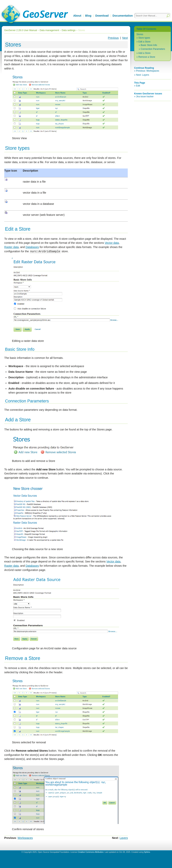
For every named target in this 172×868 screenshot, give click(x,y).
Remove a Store (147, 57)
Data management (49, 30)
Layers (124, 838)
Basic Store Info (149, 45)
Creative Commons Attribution (91, 852)
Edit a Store (144, 42)
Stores (140, 34)
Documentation (123, 16)
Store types (144, 38)
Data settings (69, 30)
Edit (138, 86)
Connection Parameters (153, 49)
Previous (113, 38)
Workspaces (25, 838)
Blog (88, 16)
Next (125, 38)
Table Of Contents (146, 29)
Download (102, 16)
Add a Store (144, 53)
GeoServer (34, 15)
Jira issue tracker (145, 97)
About (77, 16)
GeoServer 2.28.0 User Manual (21, 30)
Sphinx (147, 852)
